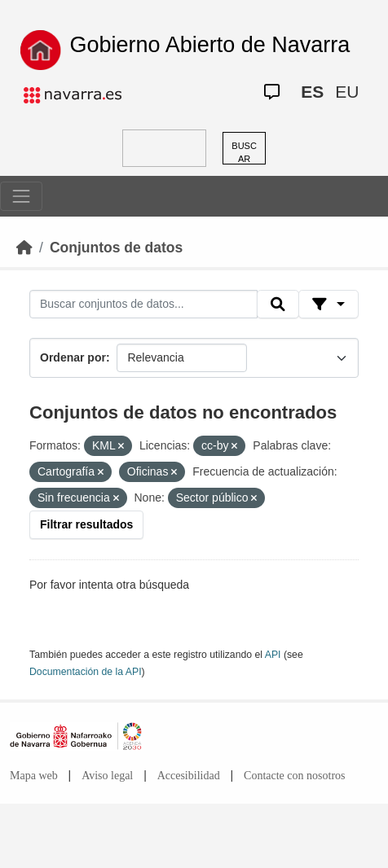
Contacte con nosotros (294, 776)
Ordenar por (73, 357)
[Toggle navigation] (21, 196)
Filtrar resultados (86, 524)
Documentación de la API (86, 672)
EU (347, 92)
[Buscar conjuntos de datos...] (143, 305)
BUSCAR (244, 153)
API (273, 655)
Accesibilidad (189, 776)
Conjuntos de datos (116, 248)
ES (312, 92)
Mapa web (34, 776)
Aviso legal (107, 776)
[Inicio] (24, 248)
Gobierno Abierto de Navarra (210, 45)
